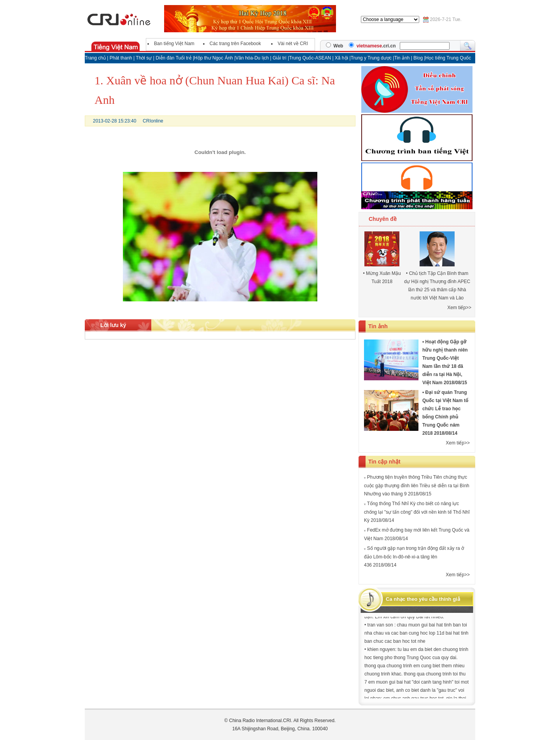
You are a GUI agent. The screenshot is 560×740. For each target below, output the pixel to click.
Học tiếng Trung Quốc (448, 58)
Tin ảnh (402, 58)
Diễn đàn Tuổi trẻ (173, 58)
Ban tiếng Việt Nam (174, 44)
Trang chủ (95, 58)
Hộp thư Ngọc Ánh (214, 58)
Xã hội (341, 58)
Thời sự (144, 58)
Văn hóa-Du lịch (253, 58)
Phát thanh (121, 58)
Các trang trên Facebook (235, 44)
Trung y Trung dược (372, 58)
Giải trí (280, 58)
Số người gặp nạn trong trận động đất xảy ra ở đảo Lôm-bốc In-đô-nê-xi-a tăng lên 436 (414, 557)
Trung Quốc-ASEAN (310, 58)
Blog (419, 58)
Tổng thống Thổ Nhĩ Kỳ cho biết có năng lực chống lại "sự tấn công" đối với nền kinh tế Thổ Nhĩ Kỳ (417, 512)
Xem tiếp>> (459, 308)
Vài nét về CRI (293, 44)
